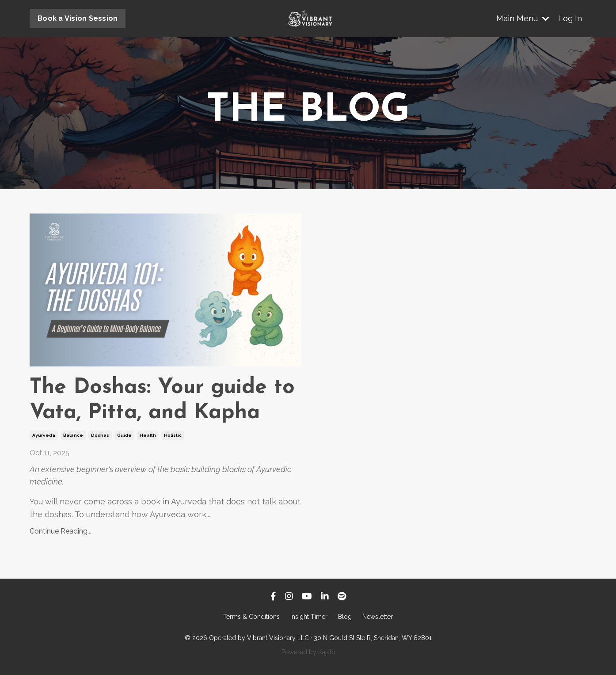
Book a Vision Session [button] (78, 18)
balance (73, 435)
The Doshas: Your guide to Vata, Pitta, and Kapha (162, 400)
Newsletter (378, 617)
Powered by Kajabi (308, 652)
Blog (345, 617)
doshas (100, 435)
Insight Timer (309, 617)
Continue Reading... (61, 531)
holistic (173, 435)
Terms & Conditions (251, 617)
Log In (570, 18)
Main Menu (523, 18)
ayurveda (44, 435)
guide (124, 435)
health (148, 435)
